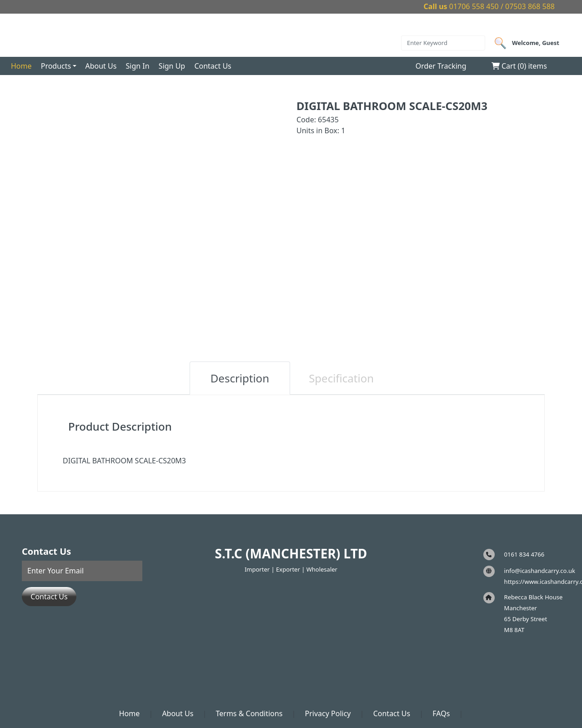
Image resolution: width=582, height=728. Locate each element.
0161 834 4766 (524, 554)
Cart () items (519, 66)
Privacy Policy (328, 713)
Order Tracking (441, 66)
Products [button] (56, 66)
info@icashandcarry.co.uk (540, 571)
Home (21, 66)
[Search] (443, 43)
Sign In (138, 66)
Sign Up (172, 66)
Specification (341, 378)
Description (240, 378)
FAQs (441, 713)
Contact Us (213, 66)
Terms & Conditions (249, 713)
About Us (101, 66)
